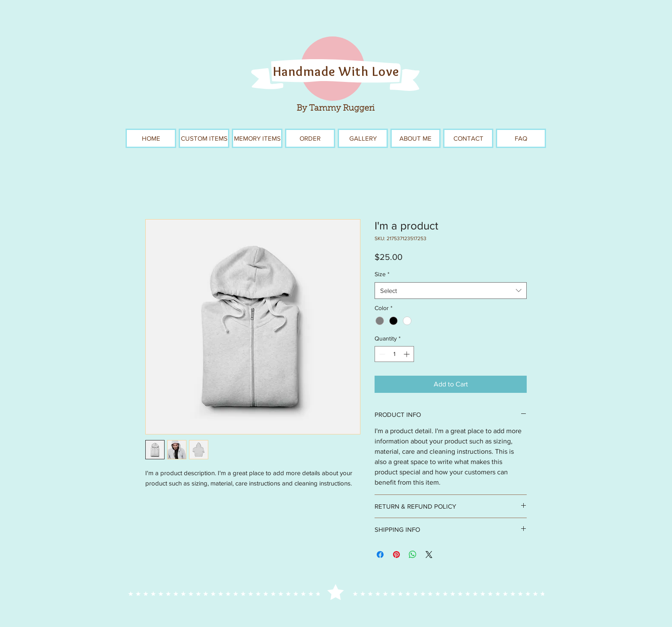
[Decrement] (381, 354)
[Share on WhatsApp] (413, 555)
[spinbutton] (394, 354)
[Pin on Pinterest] (396, 555)
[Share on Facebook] (380, 555)
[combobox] (451, 291)
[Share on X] (429, 555)
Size (382, 274)
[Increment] (407, 354)
